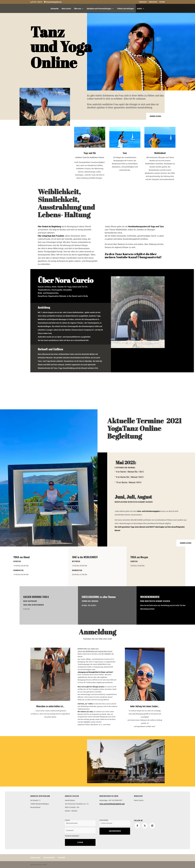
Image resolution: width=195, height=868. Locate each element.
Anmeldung (155, 116)
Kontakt (162, 2)
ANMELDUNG (186, 543)
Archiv (139, 9)
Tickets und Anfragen (125, 9)
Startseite (55, 9)
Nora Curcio (66, 9)
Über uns (78, 9)
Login (80, 842)
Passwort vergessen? (72, 836)
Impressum (143, 2)
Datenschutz (153, 2)
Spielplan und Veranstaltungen (99, 9)
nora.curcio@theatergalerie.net (112, 804)
